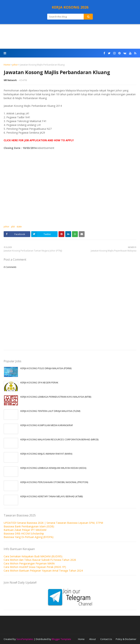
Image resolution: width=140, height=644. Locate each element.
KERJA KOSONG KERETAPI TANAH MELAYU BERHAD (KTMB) (52, 496)
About (92, 639)
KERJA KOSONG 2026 (70, 7)
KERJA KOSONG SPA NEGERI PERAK (39, 382)
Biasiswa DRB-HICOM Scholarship (24, 534)
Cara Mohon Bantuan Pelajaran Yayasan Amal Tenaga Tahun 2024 (43, 571)
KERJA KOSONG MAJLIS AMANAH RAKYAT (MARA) (46, 454)
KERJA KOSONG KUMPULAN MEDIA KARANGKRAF (47, 425)
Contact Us (106, 639)
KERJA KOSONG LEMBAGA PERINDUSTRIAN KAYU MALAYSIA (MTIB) (56, 397)
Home (7, 65)
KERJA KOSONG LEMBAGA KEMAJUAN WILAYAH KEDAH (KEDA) (53, 468)
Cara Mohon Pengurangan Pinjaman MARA (29, 563)
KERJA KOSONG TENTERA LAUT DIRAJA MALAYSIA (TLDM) (50, 411)
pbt (13, 227)
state (19, 227)
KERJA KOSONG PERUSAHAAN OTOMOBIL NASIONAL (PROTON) (54, 482)
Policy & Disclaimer (126, 639)
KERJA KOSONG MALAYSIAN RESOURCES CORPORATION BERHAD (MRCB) (59, 439)
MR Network (10, 80)
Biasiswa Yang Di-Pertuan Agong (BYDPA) (29, 537)
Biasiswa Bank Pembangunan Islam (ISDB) (29, 526)
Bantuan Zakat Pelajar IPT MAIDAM (25, 530)
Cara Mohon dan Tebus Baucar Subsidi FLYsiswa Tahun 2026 (40, 560)
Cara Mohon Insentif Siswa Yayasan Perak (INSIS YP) (35, 567)
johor (15, 65)
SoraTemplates (25, 639)
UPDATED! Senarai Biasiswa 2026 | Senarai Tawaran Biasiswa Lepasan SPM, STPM (53, 523)
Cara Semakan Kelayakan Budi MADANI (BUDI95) (33, 556)
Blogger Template (61, 639)
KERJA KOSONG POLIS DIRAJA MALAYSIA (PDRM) (46, 368)
